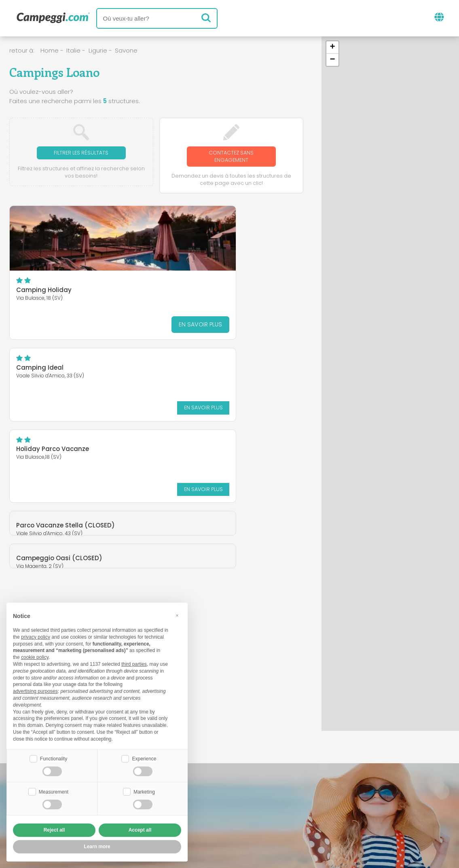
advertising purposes (35, 690)
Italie (73, 50)
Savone (126, 50)
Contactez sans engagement (231, 157)
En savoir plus (115, 326)
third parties (134, 663)
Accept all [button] (140, 830)
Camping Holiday (44, 292)
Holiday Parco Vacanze (53, 369)
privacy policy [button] (36, 636)
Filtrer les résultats (81, 153)
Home (50, 50)
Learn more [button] (97, 847)
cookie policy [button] (35, 656)
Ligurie (98, 50)
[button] (332, 48)
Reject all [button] (54, 830)
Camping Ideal (191, 227)
